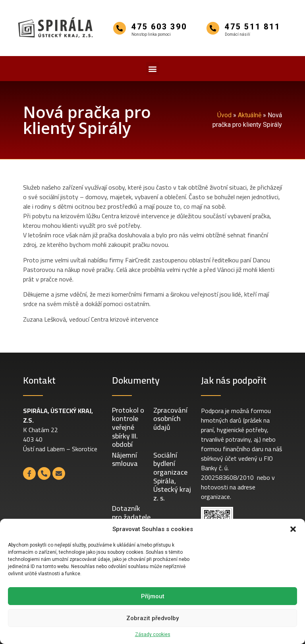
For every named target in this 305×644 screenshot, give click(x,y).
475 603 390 (159, 27)
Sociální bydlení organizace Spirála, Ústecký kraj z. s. (172, 476)
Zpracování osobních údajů (170, 419)
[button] (293, 529)
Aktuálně (250, 115)
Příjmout (153, 596)
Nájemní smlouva (125, 459)
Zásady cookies (153, 634)
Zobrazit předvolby (152, 618)
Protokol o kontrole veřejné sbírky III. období (128, 427)
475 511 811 (253, 27)
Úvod (224, 115)
